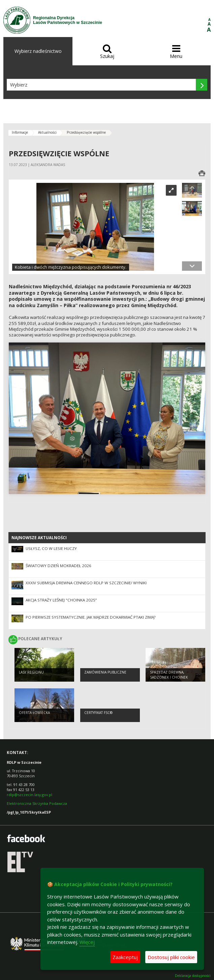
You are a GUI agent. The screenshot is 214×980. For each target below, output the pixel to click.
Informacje (20, 132)
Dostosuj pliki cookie (171, 957)
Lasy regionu (31, 672)
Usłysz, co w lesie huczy (51, 548)
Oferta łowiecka (34, 713)
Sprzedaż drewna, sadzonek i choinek (169, 675)
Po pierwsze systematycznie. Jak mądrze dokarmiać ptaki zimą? (90, 617)
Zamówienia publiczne (105, 672)
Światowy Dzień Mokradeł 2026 (58, 566)
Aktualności (47, 132)
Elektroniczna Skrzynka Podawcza (37, 803)
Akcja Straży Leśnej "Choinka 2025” (61, 600)
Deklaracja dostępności (193, 976)
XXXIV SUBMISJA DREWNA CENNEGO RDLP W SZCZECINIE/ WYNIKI (86, 583)
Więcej (87, 942)
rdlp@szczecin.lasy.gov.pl (29, 795)
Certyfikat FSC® (98, 713)
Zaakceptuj (125, 957)
